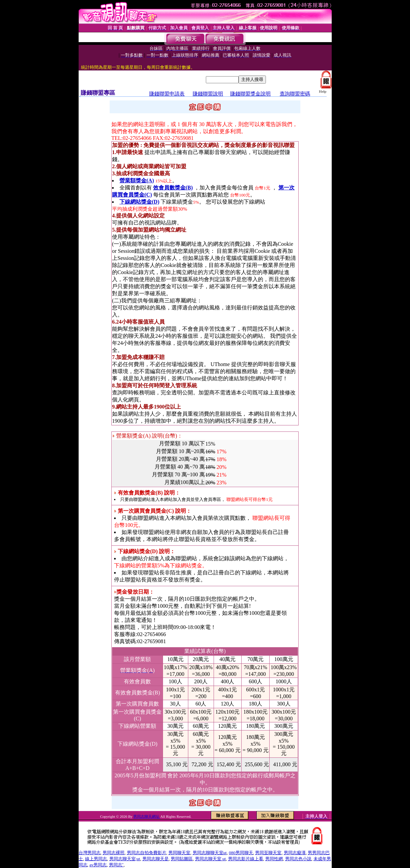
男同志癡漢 (295, 853)
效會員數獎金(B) (173, 188)
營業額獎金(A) (137, 181)
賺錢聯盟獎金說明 (250, 94)
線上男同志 (96, 859)
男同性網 (274, 859)
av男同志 (98, 865)
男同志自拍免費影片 (147, 853)
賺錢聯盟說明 (208, 94)
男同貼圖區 (182, 859)
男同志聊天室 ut (210, 859)
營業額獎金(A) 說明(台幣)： (147, 436)
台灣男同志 (90, 853)
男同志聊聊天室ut (210, 853)
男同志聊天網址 (147, 816)
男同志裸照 (114, 853)
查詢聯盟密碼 (295, 94)
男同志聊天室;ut (125, 859)
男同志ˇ (116, 865)
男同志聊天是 (156, 859)
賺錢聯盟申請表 (167, 94)
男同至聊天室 (268, 853)
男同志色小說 (298, 859)
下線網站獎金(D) (139, 202)
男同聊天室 (179, 853)
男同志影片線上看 (246, 859)
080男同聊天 (241, 853)
